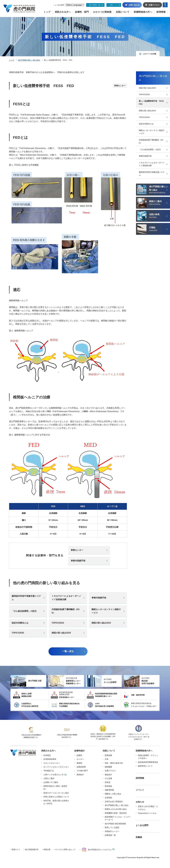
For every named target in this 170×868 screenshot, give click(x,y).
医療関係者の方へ (144, 751)
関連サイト (16, 849)
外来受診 (47, 755)
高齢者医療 (109, 790)
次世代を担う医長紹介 (114, 802)
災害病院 (108, 798)
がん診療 (108, 778)
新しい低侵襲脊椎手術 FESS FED (152, 102)
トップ (12, 60)
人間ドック (113, 5)
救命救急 (108, 786)
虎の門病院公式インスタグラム (97, 850)
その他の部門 (82, 771)
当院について (109, 751)
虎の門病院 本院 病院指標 (115, 824)
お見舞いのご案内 (51, 782)
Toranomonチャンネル (147, 813)
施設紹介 (108, 775)
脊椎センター (77, 550)
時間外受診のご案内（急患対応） (55, 788)
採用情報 (140, 778)
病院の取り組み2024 (101, 623)
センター (80, 759)
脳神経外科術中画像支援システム (26, 598)
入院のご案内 (49, 778)
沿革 (107, 759)
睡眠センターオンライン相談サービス (106, 611)
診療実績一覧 (110, 835)
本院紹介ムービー (112, 831)
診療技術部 (81, 767)
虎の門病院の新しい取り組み (29, 60)
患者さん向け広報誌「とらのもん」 (148, 808)
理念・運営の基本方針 (114, 763)
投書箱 (139, 837)
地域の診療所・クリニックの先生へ (148, 757)
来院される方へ (49, 751)
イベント (140, 790)
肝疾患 (107, 782)
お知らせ (140, 802)
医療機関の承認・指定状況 (116, 813)
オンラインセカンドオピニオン (56, 767)
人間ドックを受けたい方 (53, 775)
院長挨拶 (108, 755)
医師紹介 (80, 775)
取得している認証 (112, 827)
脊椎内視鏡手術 (78, 561)
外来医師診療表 (50, 759)
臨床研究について (145, 766)
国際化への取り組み (113, 794)
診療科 (79, 755)
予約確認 (47, 771)
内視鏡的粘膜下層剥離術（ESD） (66, 611)
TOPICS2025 (18, 633)
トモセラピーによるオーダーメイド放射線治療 (66, 598)
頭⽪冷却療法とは (20, 623)
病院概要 (108, 767)
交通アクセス (110, 771)
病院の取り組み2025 (61, 633)
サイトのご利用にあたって (65, 849)
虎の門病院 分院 (95, 5)
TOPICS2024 (58, 623)
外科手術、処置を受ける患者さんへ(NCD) (56, 802)
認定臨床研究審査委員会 (148, 762)
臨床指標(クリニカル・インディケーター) (118, 818)
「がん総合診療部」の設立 (24, 611)
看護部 (79, 763)
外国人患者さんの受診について (56, 797)
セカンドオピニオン (52, 763)
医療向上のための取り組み (116, 809)
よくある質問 (59, 5)
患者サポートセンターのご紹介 (56, 793)
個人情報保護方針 (32, 849)
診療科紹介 (80, 751)
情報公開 (47, 849)
